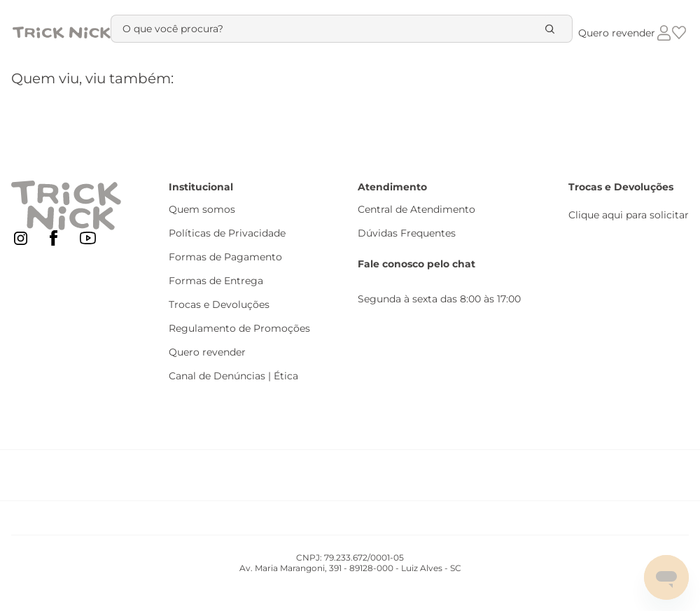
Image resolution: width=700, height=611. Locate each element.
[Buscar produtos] (552, 29)
